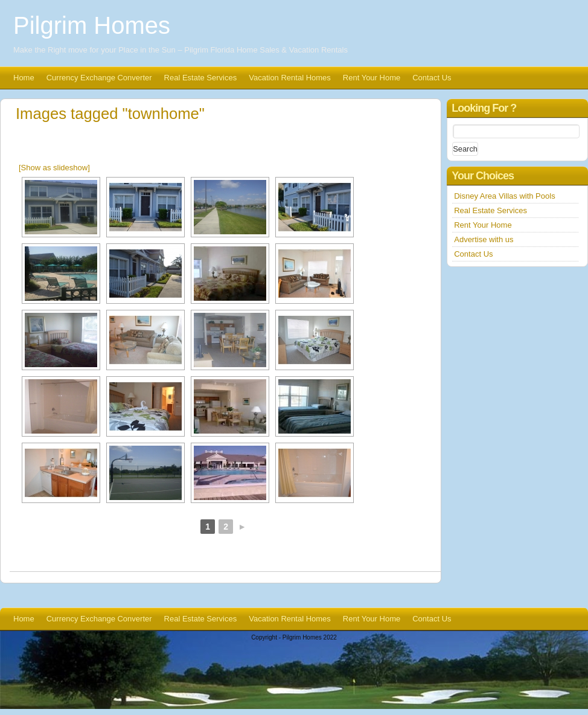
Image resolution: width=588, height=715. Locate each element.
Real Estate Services (201, 78)
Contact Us (432, 78)
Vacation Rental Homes (290, 78)
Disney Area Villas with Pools (504, 196)
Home (24, 78)
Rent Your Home (372, 78)
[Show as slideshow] (54, 168)
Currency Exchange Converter (99, 78)
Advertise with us (484, 239)
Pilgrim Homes (92, 25)
